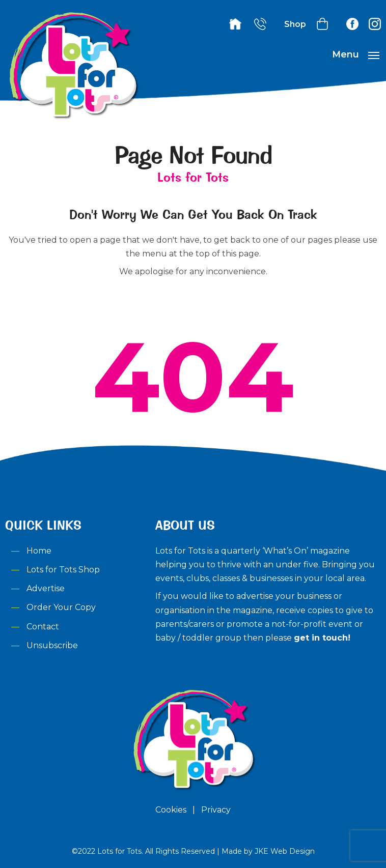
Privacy (216, 810)
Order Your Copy (61, 607)
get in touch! (322, 638)
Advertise (46, 588)
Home (39, 551)
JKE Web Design (285, 851)
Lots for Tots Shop (63, 570)
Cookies (171, 810)
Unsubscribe (52, 645)
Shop (295, 24)
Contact (43, 627)
